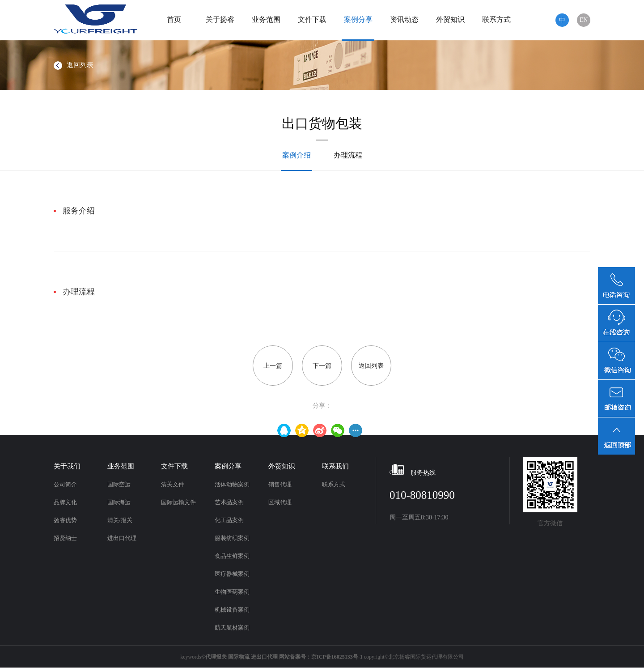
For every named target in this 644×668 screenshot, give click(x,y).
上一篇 (273, 366)
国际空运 (119, 484)
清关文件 (173, 484)
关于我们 (67, 466)
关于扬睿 (220, 19)
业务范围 (266, 19)
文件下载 (312, 19)
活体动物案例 (232, 484)
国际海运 (119, 502)
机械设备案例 (232, 610)
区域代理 (280, 502)
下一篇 (322, 366)
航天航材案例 (232, 628)
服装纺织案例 (232, 538)
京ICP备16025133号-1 (337, 657)
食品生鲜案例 (232, 556)
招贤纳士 (65, 538)
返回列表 (74, 65)
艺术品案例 (229, 502)
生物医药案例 (232, 592)
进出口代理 (122, 538)
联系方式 (496, 19)
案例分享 (358, 19)
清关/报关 (120, 520)
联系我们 (335, 466)
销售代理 (280, 484)
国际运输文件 (178, 502)
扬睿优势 (65, 520)
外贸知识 (450, 19)
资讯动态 (404, 19)
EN (584, 20)
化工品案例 (229, 520)
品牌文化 (65, 502)
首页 (174, 19)
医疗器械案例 (232, 574)
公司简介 (65, 484)
